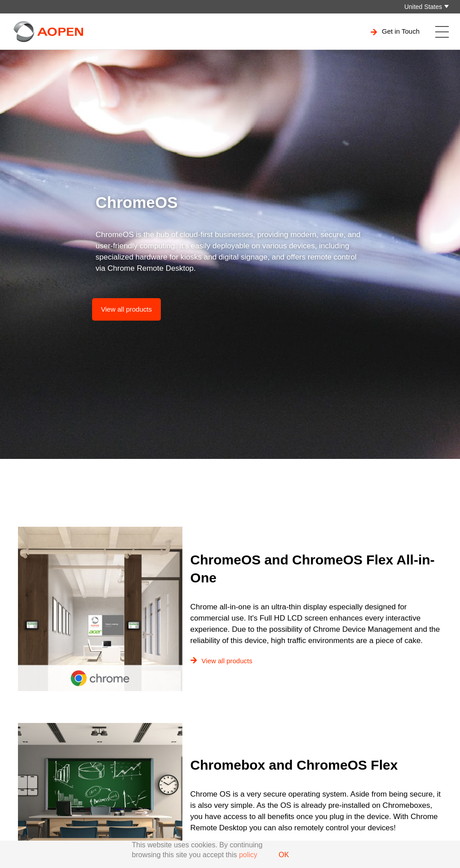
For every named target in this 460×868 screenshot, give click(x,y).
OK (284, 855)
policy (248, 855)
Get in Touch (395, 31)
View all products (126, 309)
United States (423, 7)
